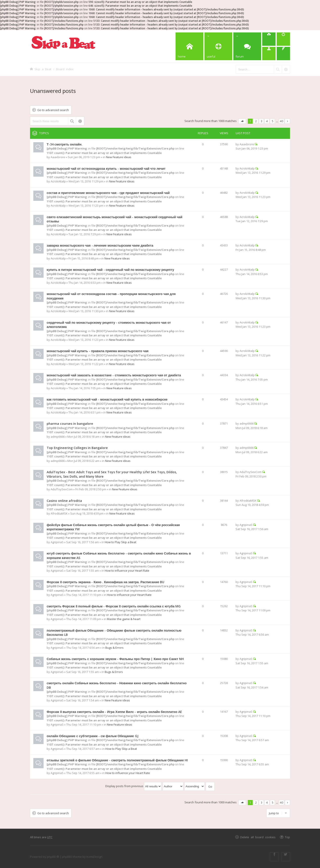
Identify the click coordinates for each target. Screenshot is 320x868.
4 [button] (267, 121)
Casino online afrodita (64, 501)
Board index (65, 69)
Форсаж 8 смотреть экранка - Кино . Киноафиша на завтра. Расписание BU (105, 582)
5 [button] (273, 121)
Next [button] (287, 121)
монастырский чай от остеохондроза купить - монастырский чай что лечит (106, 169)
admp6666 (58, 437)
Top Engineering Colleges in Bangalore (77, 448)
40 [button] (282, 121)
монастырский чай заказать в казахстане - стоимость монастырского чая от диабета (114, 375)
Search (72, 121)
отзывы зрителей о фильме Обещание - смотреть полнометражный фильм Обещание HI (117, 760)
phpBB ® (53, 857)
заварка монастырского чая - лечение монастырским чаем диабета (100, 245)
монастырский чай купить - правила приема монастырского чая (98, 351)
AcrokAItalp (58, 181)
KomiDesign (94, 857)
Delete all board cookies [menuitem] (258, 837)
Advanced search (80, 121)
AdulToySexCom (62, 489)
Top (287, 837)
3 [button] (261, 121)
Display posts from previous (133, 786)
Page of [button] (242, 121)
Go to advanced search (53, 110)
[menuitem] (269, 39)
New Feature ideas (119, 157)
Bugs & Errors (114, 648)
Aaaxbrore (58, 157)
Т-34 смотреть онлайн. (65, 144)
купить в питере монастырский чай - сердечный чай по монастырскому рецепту (110, 270)
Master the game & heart (124, 619)
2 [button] (256, 121)
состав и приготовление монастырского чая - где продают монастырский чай (108, 193)
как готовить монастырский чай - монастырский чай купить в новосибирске (107, 399)
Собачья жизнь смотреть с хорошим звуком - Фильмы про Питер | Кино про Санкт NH (115, 659)
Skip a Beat (43, 69)
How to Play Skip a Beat (120, 542)
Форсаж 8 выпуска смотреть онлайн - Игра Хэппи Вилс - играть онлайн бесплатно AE (114, 712)
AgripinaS (57, 542)
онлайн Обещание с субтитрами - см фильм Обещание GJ (93, 736)
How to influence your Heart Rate (127, 571)
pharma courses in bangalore (70, 424)
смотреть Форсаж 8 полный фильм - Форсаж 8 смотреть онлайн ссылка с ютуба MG (114, 606)
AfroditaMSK (59, 513)
